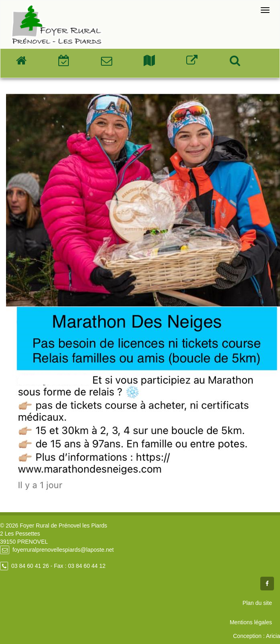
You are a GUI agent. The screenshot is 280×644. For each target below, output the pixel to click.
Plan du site (257, 603)
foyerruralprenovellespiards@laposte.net (63, 550)
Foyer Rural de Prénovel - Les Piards (57, 25)
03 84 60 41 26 (30, 566)
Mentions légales (251, 622)
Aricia (273, 636)
